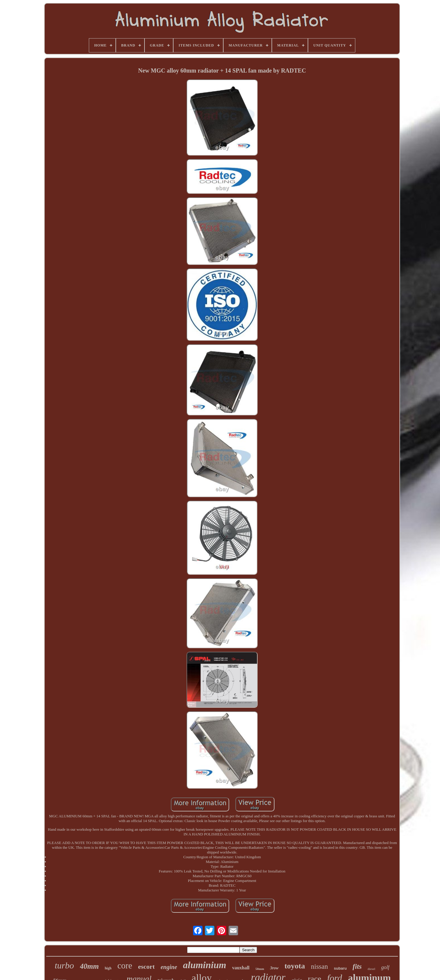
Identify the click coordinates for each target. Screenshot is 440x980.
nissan (319, 967)
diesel (372, 969)
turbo (64, 965)
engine (169, 967)
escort (146, 967)
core (125, 965)
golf (385, 967)
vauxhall (241, 968)
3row (274, 968)
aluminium (205, 965)
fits (357, 966)
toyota (295, 966)
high (108, 968)
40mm (89, 966)
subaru (340, 968)
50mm (260, 969)
